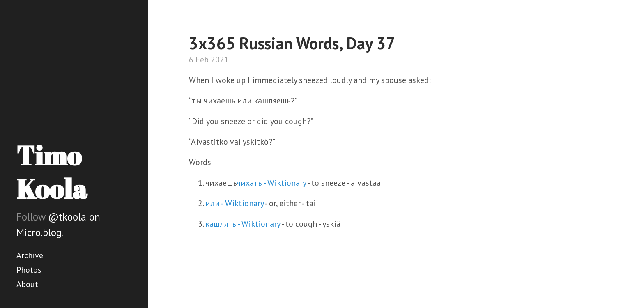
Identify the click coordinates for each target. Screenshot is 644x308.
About (27, 284)
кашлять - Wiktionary (243, 224)
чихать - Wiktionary (271, 183)
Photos (29, 270)
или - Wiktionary (235, 203)
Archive (30, 255)
